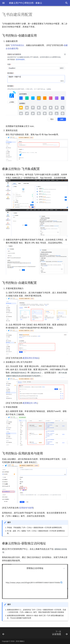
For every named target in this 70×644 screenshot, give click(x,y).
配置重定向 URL (30, 403)
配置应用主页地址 (31, 358)
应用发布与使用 (26, 508)
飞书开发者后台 (17, 45)
